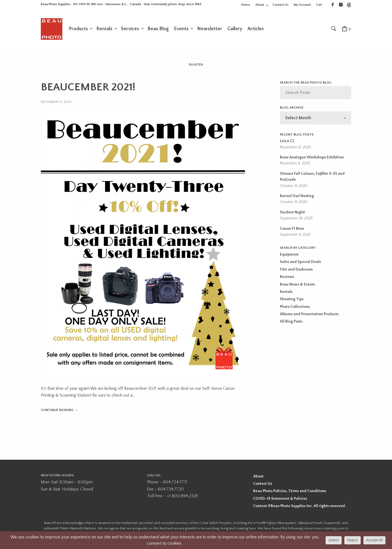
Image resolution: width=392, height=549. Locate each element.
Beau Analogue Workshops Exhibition (312, 158)
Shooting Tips (292, 300)
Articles (256, 29)
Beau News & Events (297, 285)
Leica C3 (287, 142)
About (260, 5)
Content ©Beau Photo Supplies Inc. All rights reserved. (300, 506)
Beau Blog (158, 29)
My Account (302, 5)
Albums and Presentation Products (309, 315)
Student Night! (293, 213)
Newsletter (210, 29)
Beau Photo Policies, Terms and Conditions (290, 492)
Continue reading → (59, 410)
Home (246, 5)
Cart (319, 5)
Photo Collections (295, 307)
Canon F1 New (292, 229)
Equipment (289, 255)
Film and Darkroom (296, 270)
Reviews (287, 277)
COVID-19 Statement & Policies (280, 499)
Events (181, 29)
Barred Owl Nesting (297, 197)
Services (130, 29)
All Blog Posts (291, 322)
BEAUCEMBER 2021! (88, 88)
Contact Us (281, 5)
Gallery (235, 29)
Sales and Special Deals (300, 262)
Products (78, 29)
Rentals (104, 29)
